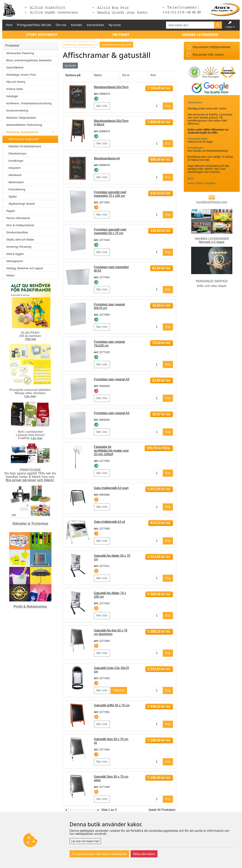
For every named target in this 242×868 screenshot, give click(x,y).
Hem (9, 25)
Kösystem (15, 168)
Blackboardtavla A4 (107, 158)
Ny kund (115, 25)
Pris (153, 75)
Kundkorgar (16, 161)
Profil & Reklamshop (30, 607)
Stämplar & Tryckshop (30, 524)
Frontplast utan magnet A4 (112, 413)
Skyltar (13, 196)
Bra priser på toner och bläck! (30, 480)
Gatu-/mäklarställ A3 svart (111, 488)
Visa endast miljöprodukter (212, 47)
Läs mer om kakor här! (85, 841)
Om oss (61, 25)
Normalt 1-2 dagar (212, 242)
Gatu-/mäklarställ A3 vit (110, 522)
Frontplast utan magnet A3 (112, 379)
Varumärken (95, 25)
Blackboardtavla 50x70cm (111, 87)
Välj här (31, 339)
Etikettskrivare (17, 153)
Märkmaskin (16, 182)
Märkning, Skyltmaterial (79, 45)
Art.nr (126, 75)
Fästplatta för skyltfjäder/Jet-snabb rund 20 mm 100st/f (111, 450)
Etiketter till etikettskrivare (25, 146)
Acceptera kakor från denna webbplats (99, 854)
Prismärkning (17, 189)
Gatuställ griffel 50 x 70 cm (112, 705)
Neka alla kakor (144, 854)
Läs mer (30, 396)
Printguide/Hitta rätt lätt (34, 25)
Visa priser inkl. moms (208, 55)
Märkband (15, 175)
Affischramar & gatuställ (24, 139)
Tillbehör (119, 690)
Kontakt (77, 25)
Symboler (70, 66)
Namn (98, 75)
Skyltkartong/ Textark (22, 204)
